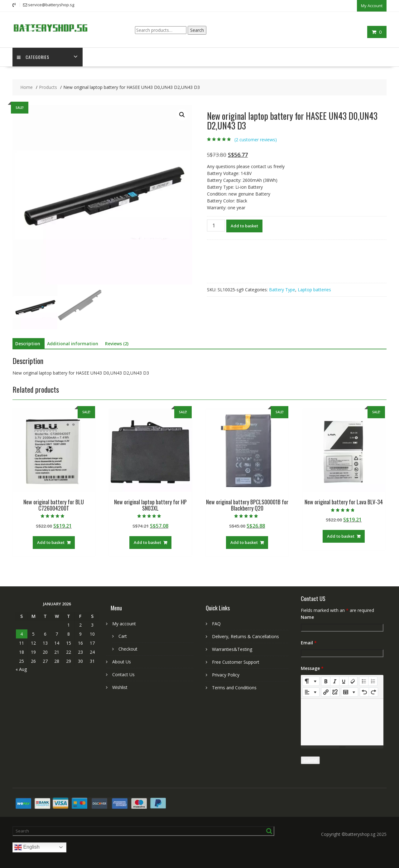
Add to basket (244, 225)
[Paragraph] (311, 692)
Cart (123, 636)
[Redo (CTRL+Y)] (373, 692)
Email (309, 642)
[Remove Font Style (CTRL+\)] (353, 681)
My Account (372, 5)
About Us (122, 661)
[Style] (311, 681)
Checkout (128, 649)
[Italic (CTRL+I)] (335, 681)
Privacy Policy (226, 674)
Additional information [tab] (73, 343)
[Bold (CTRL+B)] (326, 681)
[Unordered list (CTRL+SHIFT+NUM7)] (364, 681)
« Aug (21, 669)
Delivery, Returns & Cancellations (245, 636)
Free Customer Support (236, 662)
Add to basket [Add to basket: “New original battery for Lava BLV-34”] (341, 536)
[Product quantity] (216, 225)
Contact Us (123, 674)
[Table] (350, 692)
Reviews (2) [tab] (117, 343)
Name (307, 617)
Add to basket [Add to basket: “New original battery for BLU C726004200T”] (51, 542)
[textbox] (342, 722)
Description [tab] (28, 343)
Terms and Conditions (234, 687)
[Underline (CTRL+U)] (344, 681)
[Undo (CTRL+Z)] (364, 692)
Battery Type (282, 289)
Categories (33, 57)
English (27, 847)
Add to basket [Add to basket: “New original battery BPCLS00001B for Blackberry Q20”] (244, 542)
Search (197, 29)
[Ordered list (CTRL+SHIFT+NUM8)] (373, 681)
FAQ (216, 623)
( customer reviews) (256, 140)
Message (312, 668)
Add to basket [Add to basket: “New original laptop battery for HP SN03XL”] (147, 542)
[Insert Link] (326, 692)
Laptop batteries (314, 289)
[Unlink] (335, 692)
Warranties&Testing (232, 649)
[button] (182, 114)
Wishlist (120, 687)
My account (124, 623)
